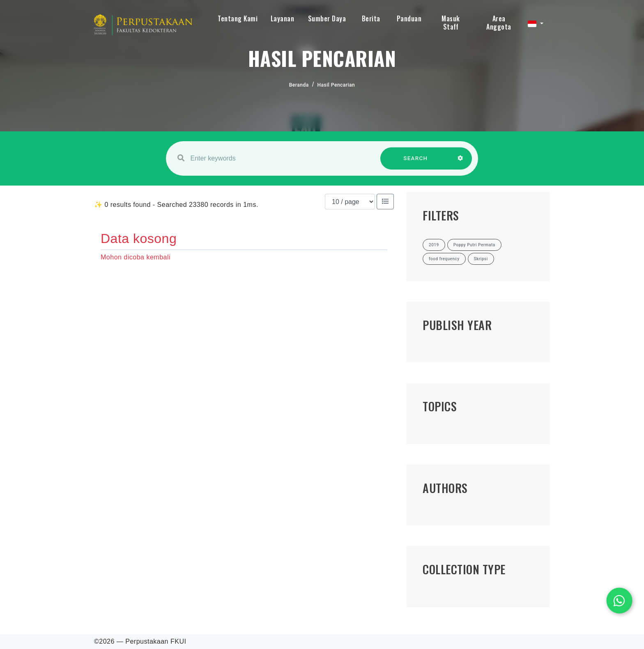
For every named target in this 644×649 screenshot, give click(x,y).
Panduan (409, 18)
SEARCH (416, 162)
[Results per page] (350, 202)
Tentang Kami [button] (238, 18)
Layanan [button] (283, 18)
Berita (371, 18)
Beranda (299, 85)
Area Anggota (499, 23)
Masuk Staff (451, 23)
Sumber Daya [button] (327, 18)
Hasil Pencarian (336, 85)
